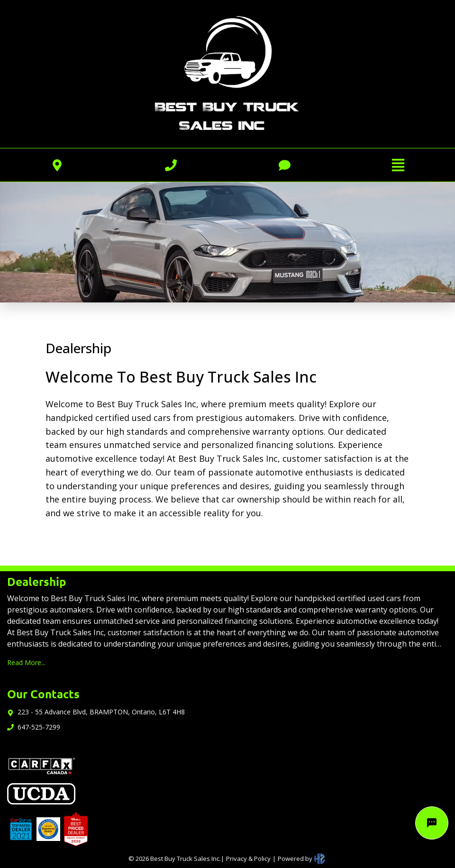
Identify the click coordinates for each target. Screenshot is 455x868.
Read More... (26, 662)
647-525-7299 (39, 727)
